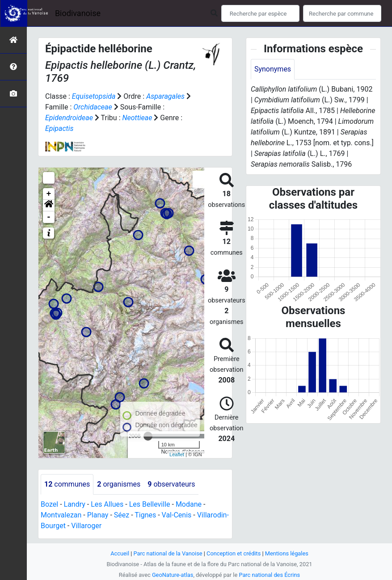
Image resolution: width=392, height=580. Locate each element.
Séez (122, 515)
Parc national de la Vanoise (168, 553)
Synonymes (273, 69)
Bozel (49, 504)
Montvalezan (61, 515)
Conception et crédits (234, 553)
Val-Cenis (177, 515)
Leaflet (177, 454)
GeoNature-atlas (173, 575)
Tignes (145, 515)
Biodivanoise (78, 13)
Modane (189, 504)
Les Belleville (150, 504)
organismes (119, 484)
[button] (49, 206)
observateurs (171, 484)
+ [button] (49, 194)
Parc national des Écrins (269, 575)
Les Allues (107, 504)
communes (67, 484)
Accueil (120, 553)
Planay (98, 515)
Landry (75, 504)
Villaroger (86, 526)
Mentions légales (287, 553)
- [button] (49, 217)
